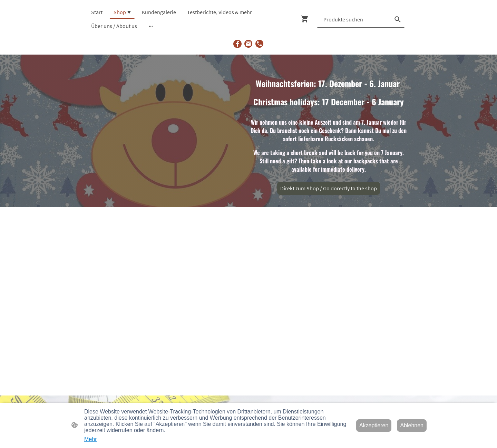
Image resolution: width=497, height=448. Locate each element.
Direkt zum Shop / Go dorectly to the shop (329, 188)
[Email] (248, 44)
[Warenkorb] (306, 19)
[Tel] (260, 44)
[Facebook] (237, 44)
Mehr (90, 439)
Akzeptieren (374, 425)
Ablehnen (412, 425)
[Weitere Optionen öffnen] (151, 26)
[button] (398, 19)
